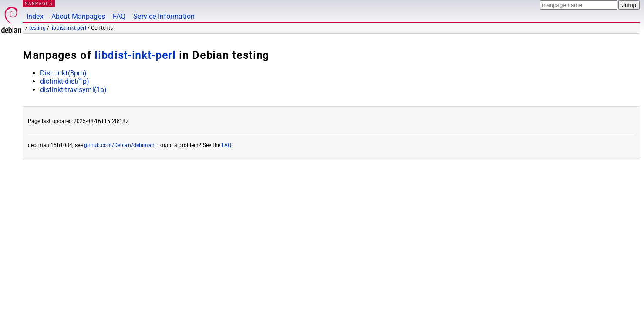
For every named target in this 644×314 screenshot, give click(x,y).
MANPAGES (39, 3)
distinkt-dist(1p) (65, 81)
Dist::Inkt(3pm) (63, 73)
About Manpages (78, 16)
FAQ (119, 16)
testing (37, 28)
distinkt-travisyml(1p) (73, 90)
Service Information (164, 16)
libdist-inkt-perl (68, 28)
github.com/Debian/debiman (119, 145)
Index (35, 16)
